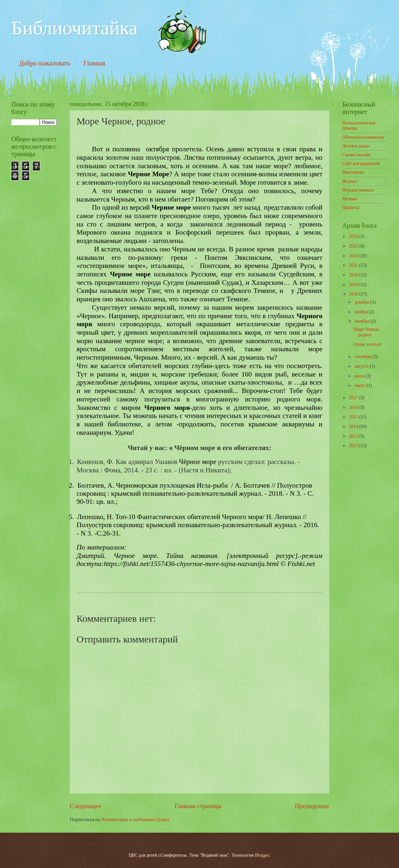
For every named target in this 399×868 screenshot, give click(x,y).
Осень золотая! (368, 344)
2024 (354, 236)
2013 (354, 436)
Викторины (353, 172)
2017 (354, 398)
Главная (94, 63)
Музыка (350, 199)
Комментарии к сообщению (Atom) (135, 820)
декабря (363, 302)
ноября (362, 312)
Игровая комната (358, 190)
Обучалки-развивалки (363, 137)
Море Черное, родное (366, 332)
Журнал (350, 181)
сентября (364, 357)
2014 (354, 427)
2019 (354, 285)
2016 (354, 407)
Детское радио (356, 146)
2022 (354, 256)
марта (361, 385)
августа (362, 366)
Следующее (85, 806)
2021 (354, 265)
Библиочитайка (74, 28)
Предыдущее (312, 806)
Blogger (262, 855)
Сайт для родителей (361, 163)
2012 (354, 446)
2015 (354, 417)
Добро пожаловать (45, 63)
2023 (354, 246)
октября (363, 321)
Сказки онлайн (356, 155)
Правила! (351, 208)
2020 (354, 275)
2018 (354, 294)
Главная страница (198, 806)
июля (360, 376)
